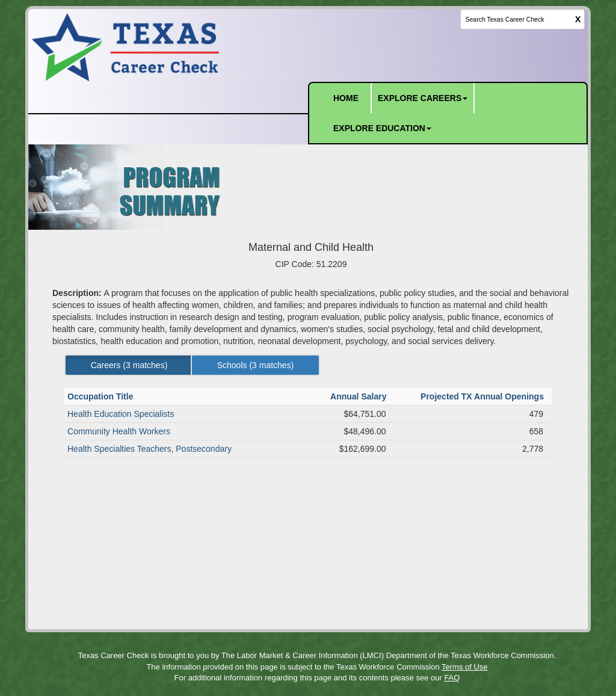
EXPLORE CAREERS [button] (423, 98)
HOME (346, 98)
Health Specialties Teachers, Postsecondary (149, 449)
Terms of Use (465, 667)
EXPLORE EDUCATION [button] (382, 128)
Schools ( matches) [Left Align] (256, 365)
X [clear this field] (578, 19)
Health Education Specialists (121, 414)
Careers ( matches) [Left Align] (129, 365)
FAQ (452, 678)
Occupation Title (101, 396)
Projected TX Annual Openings (483, 396)
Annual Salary (359, 396)
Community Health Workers (119, 431)
